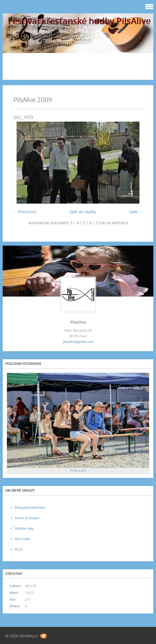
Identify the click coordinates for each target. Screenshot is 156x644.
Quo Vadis (22, 539)
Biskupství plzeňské (30, 508)
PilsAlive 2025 (78, 471)
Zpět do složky (83, 212)
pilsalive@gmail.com (78, 342)
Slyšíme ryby (24, 528)
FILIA (19, 549)
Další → (136, 212)
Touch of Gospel (27, 518)
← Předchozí (25, 212)
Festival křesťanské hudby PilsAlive (79, 21)
